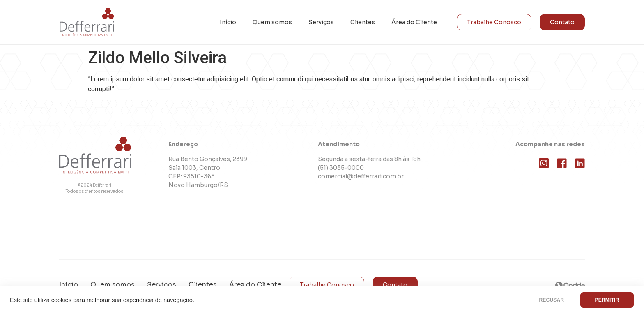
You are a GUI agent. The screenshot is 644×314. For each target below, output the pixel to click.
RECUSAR (551, 300)
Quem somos (272, 22)
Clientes (363, 22)
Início (228, 22)
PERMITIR (607, 300)
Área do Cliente (414, 22)
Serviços (321, 22)
